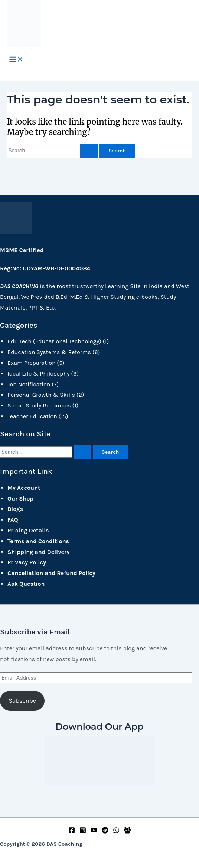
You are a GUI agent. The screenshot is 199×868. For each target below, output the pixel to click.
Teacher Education (32, 416)
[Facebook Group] (127, 831)
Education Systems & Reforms (49, 352)
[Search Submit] (89, 151)
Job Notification (29, 384)
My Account (24, 488)
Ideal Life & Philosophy (39, 374)
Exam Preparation (32, 363)
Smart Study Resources (39, 405)
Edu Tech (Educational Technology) (54, 341)
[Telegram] (105, 831)
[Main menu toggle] (16, 60)
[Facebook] (72, 831)
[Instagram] (83, 831)
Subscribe (22, 701)
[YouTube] (94, 831)
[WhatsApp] (116, 831)
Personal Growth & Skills (41, 395)
